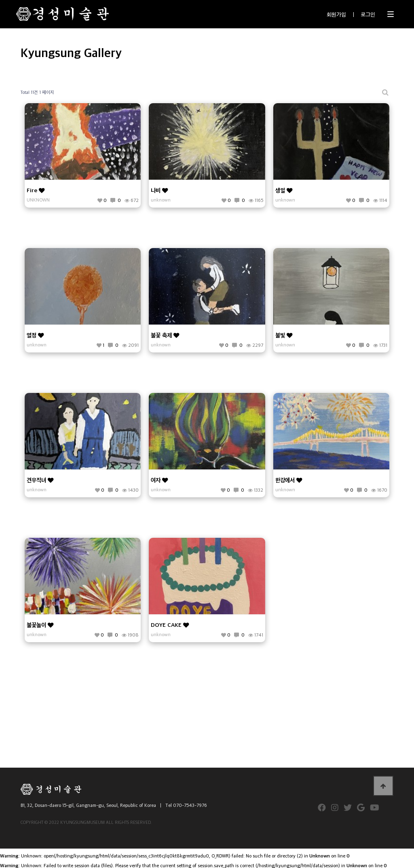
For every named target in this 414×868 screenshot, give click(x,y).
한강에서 (289, 480)
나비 (159, 190)
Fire (36, 190)
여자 (159, 480)
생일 (284, 190)
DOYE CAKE (170, 625)
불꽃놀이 (40, 625)
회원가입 (336, 14)
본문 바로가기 (0, 0)
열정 (35, 335)
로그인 (368, 14)
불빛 (284, 335)
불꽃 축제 (165, 335)
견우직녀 (40, 480)
